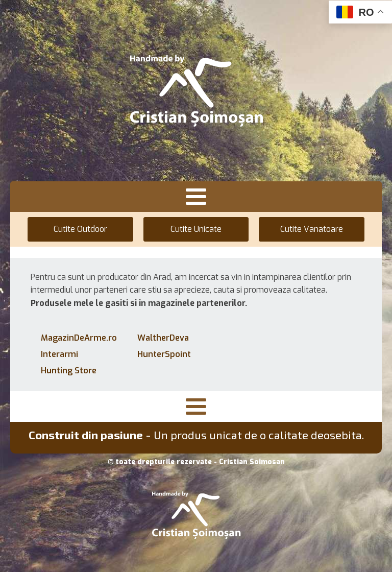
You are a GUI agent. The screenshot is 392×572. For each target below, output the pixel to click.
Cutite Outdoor (80, 229)
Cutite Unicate (196, 229)
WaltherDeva (163, 338)
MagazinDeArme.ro (79, 338)
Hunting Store (69, 371)
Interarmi (59, 354)
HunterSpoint (164, 354)
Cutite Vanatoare (312, 229)
